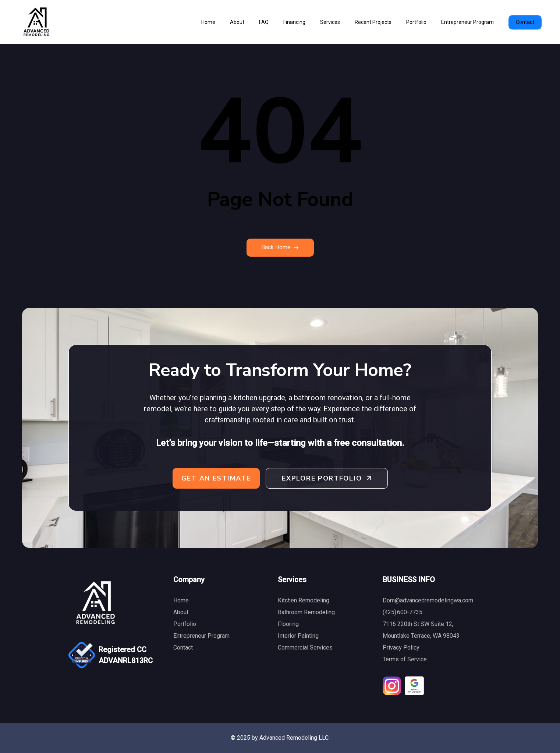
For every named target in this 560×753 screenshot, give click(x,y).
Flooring (288, 624)
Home (181, 600)
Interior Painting (298, 636)
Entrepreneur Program (201, 636)
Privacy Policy (401, 648)
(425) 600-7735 (403, 612)
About (181, 612)
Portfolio (185, 624)
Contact (183, 648)
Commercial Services (305, 648)
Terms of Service (405, 659)
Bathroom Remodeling (306, 612)
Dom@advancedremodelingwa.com (428, 600)
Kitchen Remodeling (304, 600)
